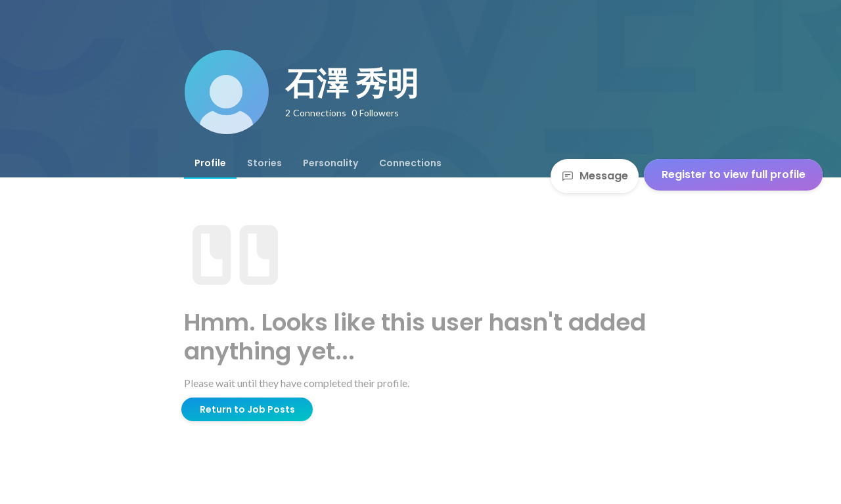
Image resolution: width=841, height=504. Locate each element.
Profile (210, 163)
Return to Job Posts (247, 409)
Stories (264, 163)
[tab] (210, 163)
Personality (330, 163)
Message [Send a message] (595, 176)
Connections (410, 163)
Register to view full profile (734, 174)
